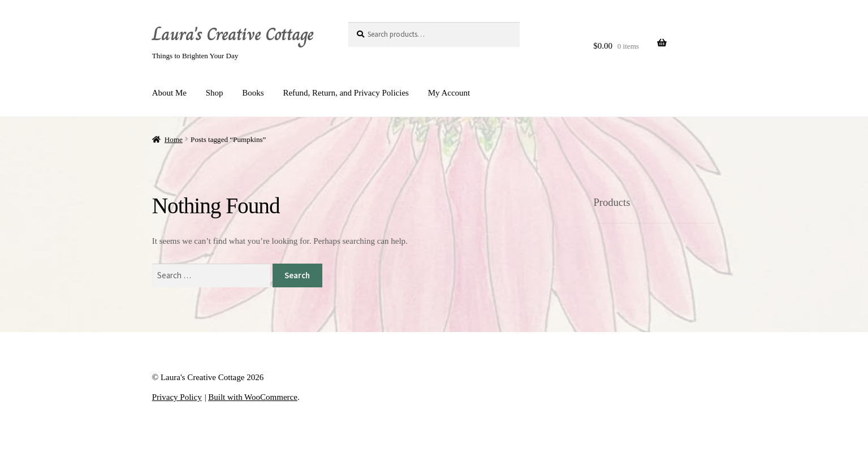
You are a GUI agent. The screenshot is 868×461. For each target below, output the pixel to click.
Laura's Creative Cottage (233, 34)
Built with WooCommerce (253, 397)
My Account (449, 93)
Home (174, 139)
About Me (169, 93)
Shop (215, 93)
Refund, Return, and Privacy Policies (346, 93)
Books (253, 93)
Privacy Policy (177, 397)
